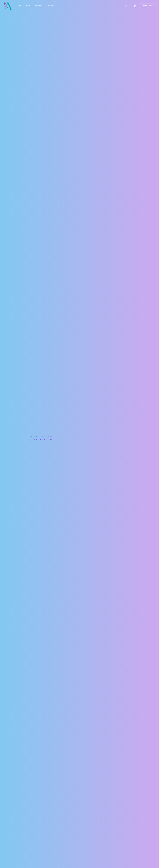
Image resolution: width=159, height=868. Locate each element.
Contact (50, 6)
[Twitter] (135, 6)
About (28, 6)
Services (39, 6)
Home (19, 6)
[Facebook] (131, 6)
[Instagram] (126, 6)
